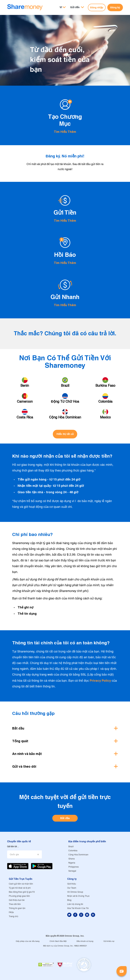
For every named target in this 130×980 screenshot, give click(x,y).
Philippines (74, 867)
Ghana (72, 859)
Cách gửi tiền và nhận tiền (21, 884)
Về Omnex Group (75, 892)
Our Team (72, 888)
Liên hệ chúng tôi (75, 904)
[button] (77, 7)
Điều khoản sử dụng (85, 941)
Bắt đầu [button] (18, 728)
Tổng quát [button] (20, 741)
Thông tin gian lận (17, 908)
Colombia (73, 851)
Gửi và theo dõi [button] (24, 766)
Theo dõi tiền (15, 904)
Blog (69, 900)
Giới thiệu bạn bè (17, 900)
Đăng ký (115, 7)
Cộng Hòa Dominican (78, 855)
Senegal (72, 871)
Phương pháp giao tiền (19, 896)
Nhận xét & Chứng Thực (78, 896)
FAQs (11, 912)
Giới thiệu (72, 884)
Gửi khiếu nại (109, 941)
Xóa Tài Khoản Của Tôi (78, 908)
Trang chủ (13, 916)
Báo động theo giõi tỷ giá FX (22, 892)
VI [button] (61, 7)
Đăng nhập (97, 7)
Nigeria (72, 863)
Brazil (71, 847)
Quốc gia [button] (14, 855)
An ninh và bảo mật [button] (27, 754)
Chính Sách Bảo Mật (58, 941)
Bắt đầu (65, 818)
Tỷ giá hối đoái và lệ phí (20, 888)
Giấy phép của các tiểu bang (28, 941)
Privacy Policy (100, 681)
